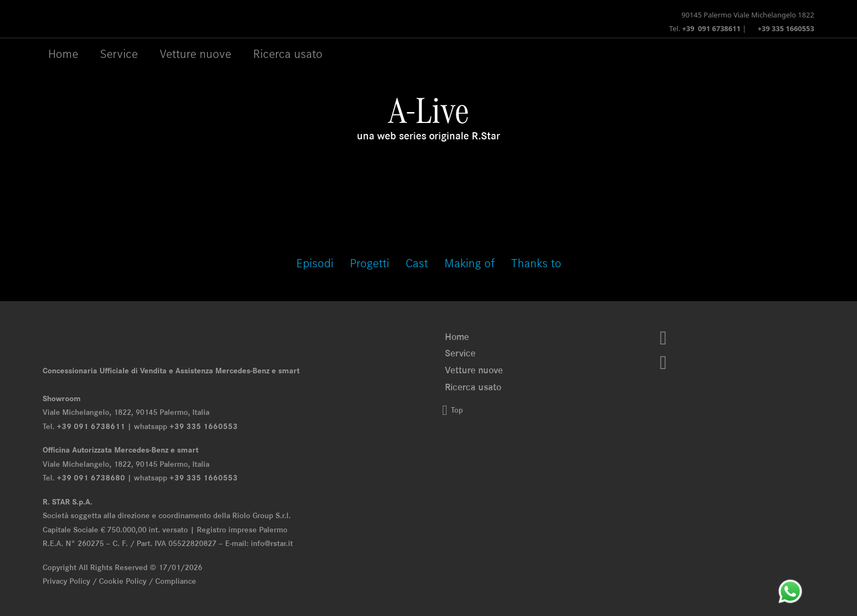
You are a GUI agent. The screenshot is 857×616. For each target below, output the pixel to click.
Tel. (705, 28)
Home (63, 54)
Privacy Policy (66, 581)
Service (460, 353)
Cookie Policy (123, 581)
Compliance (176, 581)
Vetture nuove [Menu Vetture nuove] (195, 54)
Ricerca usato (288, 54)
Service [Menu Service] (119, 54)
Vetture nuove (474, 370)
